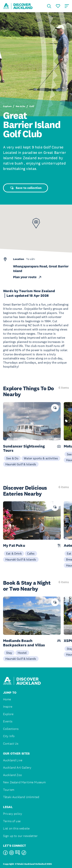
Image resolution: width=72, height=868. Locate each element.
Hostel (22, 653)
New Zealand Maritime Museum (24, 782)
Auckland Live (13, 760)
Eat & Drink (14, 553)
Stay (9, 653)
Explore (7, 106)
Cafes (31, 553)
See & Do (20, 106)
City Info (9, 736)
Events (8, 721)
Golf (32, 106)
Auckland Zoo (12, 775)
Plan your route (27, 277)
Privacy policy (13, 814)
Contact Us (11, 744)
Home (7, 699)
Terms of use (12, 821)
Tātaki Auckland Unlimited (21, 797)
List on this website (16, 828)
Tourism (9, 790)
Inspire (8, 707)
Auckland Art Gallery (17, 768)
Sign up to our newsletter (20, 836)
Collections (11, 729)
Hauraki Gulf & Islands (21, 464)
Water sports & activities (41, 458)
